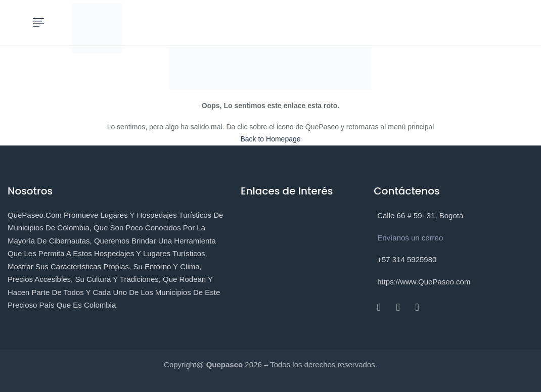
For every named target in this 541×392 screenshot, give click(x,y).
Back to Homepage (270, 139)
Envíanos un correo (410, 238)
